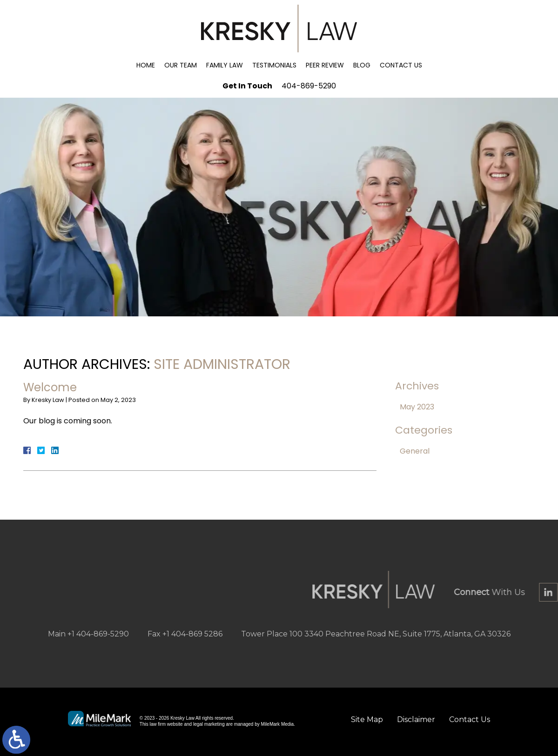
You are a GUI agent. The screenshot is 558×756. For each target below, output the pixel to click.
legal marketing (209, 724)
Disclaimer (416, 719)
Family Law (225, 65)
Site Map (367, 719)
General (415, 451)
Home (146, 65)
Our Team (181, 65)
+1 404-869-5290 (98, 634)
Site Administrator (222, 364)
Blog (362, 65)
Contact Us (401, 65)
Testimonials (274, 65)
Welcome (50, 387)
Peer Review (325, 65)
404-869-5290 (309, 86)
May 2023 (417, 407)
